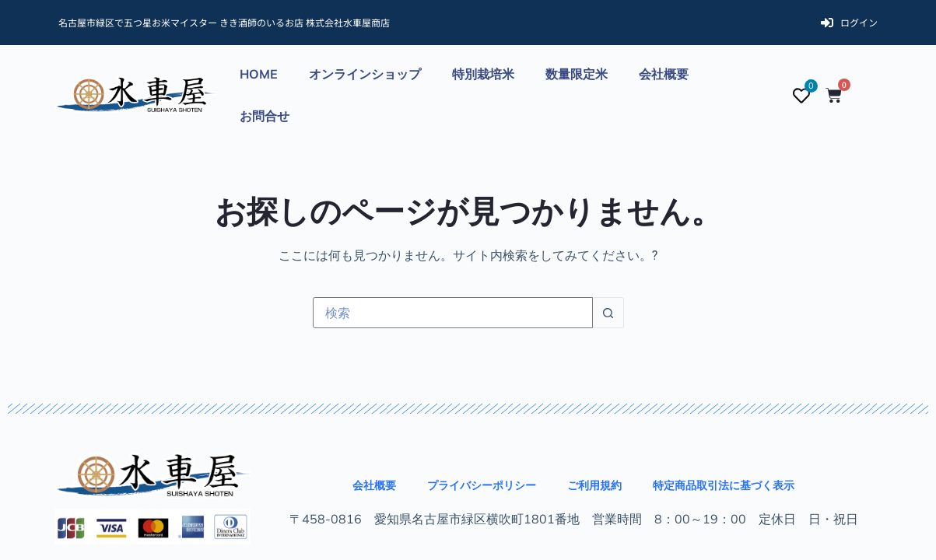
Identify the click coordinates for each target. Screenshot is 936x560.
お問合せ (265, 116)
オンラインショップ (365, 74)
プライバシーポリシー (482, 485)
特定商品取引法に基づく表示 (724, 485)
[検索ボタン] (608, 313)
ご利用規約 (594, 485)
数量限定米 (577, 74)
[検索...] (453, 313)
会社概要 (664, 74)
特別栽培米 (483, 74)
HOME (259, 74)
